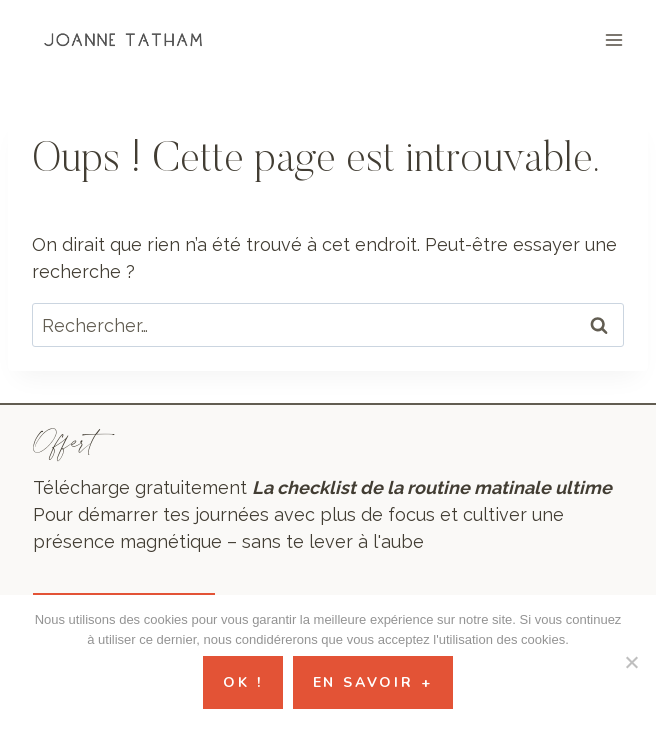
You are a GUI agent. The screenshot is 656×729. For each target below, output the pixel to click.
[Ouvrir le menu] (613, 39)
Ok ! (242, 682)
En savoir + (373, 682)
